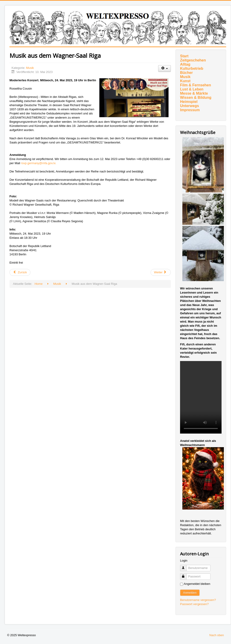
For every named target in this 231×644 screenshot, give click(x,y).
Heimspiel (189, 102)
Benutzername (185, 566)
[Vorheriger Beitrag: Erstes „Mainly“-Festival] (20, 272)
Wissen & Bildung (196, 98)
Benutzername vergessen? (198, 600)
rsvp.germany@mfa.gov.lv (38, 163)
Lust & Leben (192, 89)
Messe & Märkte (194, 93)
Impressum (190, 110)
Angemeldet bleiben (197, 584)
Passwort (185, 575)
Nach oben (217, 635)
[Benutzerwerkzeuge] (164, 68)
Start (184, 56)
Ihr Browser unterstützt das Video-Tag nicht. (201, 397)
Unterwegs (190, 106)
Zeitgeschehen (193, 60)
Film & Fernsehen (195, 85)
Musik (30, 68)
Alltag (185, 64)
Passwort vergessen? (194, 604)
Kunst (185, 81)
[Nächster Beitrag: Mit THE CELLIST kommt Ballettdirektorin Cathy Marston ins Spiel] (161, 272)
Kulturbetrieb (192, 68)
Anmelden (190, 593)
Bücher (186, 73)
